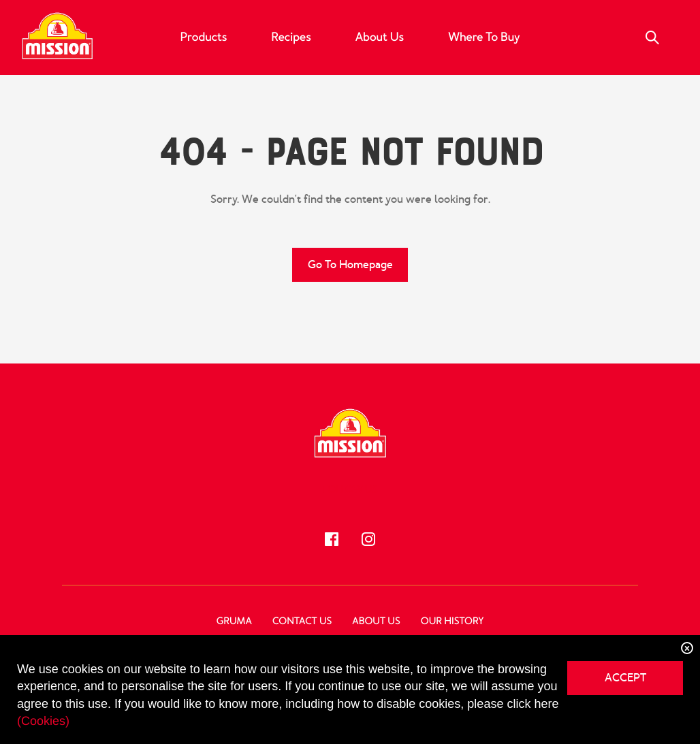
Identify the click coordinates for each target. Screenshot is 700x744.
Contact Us (302, 621)
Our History (452, 621)
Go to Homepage (350, 264)
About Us (380, 37)
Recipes (291, 37)
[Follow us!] (332, 539)
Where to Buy (484, 37)
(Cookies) (43, 721)
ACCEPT (625, 678)
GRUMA (234, 621)
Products (204, 37)
